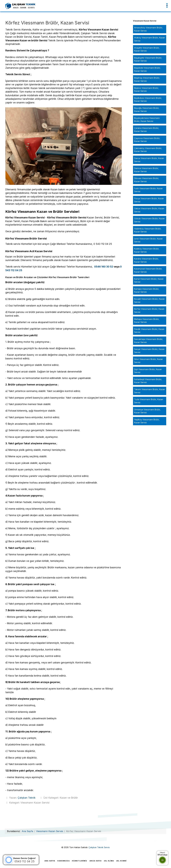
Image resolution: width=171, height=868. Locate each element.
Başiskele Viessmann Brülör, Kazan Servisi (147, 69)
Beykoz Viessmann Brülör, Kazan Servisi (146, 90)
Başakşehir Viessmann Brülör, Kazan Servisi (148, 59)
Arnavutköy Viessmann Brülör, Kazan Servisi (148, 29)
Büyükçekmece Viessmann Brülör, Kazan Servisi (147, 120)
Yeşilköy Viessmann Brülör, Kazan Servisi (147, 421)
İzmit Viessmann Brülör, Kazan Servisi (148, 240)
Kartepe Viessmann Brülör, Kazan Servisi (147, 290)
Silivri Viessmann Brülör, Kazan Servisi (148, 361)
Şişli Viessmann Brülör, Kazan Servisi (148, 371)
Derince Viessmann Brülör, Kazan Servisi (146, 170)
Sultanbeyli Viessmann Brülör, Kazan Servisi (148, 381)
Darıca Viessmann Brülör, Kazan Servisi (149, 160)
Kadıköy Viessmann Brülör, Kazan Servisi (147, 250)
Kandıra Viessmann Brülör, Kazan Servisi (146, 260)
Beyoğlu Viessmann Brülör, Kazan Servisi (147, 110)
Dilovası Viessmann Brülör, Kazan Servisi (147, 180)
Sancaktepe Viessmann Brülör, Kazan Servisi (149, 341)
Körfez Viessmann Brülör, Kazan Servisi (149, 310)
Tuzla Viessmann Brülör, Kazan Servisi (149, 401)
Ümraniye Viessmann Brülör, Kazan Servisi (147, 411)
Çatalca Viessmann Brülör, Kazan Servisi (147, 130)
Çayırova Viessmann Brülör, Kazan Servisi (147, 140)
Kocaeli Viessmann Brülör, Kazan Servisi (149, 300)
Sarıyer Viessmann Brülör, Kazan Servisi (149, 351)
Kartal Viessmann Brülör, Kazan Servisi (149, 280)
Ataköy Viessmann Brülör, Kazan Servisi (150, 39)
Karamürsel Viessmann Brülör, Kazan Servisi (148, 270)
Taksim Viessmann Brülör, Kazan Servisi (150, 391)
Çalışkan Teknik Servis (99, 847)
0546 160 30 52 (104, 267)
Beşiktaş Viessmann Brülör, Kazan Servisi (147, 79)
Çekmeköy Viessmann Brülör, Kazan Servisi (148, 150)
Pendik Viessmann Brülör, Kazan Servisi (149, 331)
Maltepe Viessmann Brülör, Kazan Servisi (147, 321)
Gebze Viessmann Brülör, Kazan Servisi (149, 210)
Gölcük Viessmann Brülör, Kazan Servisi (149, 220)
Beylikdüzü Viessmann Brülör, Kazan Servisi (148, 100)
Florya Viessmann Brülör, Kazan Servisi (149, 200)
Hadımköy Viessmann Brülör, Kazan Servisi (148, 230)
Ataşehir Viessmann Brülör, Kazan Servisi (147, 49)
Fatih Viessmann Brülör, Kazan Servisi (148, 190)
